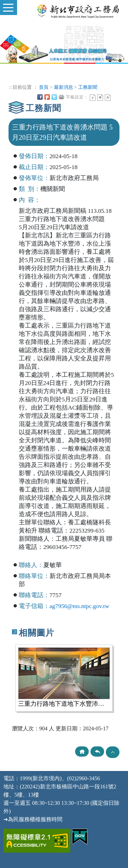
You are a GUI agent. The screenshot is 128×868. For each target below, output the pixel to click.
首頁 (44, 87)
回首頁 (82, 752)
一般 (100, 98)
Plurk (47, 97)
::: (11, 87)
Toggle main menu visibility (7, 5)
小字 (93, 98)
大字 (108, 98)
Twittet (54, 97)
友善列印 (61, 97)
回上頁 (97, 752)
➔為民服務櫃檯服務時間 (33, 819)
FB (40, 97)
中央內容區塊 (115, 97)
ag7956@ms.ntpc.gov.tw (79, 606)
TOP (113, 752)
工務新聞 (88, 87)
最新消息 (63, 87)
